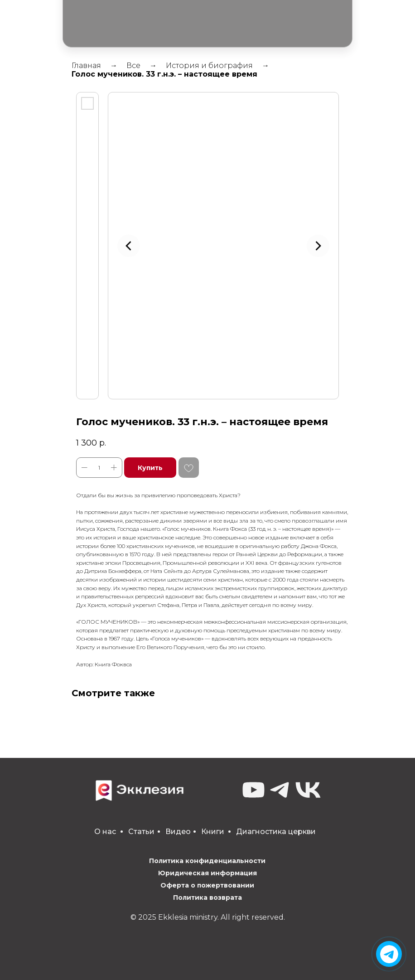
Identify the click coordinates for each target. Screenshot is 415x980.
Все (133, 65)
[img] (389, 954)
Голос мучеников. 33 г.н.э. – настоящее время (164, 74)
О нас (105, 832)
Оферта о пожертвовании (207, 885)
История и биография (209, 65)
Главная (86, 65)
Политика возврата (207, 898)
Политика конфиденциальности (207, 861)
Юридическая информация (207, 873)
